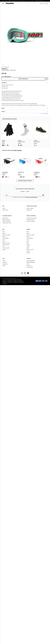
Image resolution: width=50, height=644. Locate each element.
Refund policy (5, 218)
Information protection (31, 220)
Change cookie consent (7, 223)
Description (4, 83)
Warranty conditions (6, 220)
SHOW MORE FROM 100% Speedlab (25, 181)
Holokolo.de (16, 282)
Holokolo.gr (5, 283)
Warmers (28, 251)
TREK (28, 264)
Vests (3, 246)
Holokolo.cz (5, 281)
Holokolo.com (10, 282)
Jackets (4, 237)
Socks (4, 241)
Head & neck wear (6, 245)
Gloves (4, 240)
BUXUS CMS (10, 280)
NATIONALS (29, 266)
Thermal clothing (5, 238)
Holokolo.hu (15, 281)
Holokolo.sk (19, 280)
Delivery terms (29, 210)
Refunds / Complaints (6, 221)
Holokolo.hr (21, 282)
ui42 (15, 280)
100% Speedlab (5, 67)
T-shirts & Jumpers (6, 248)
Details (3, 108)
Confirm (43, 195)
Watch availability (23, 79)
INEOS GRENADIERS (31, 262)
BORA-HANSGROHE (31, 261)
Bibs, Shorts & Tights (6, 235)
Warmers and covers (6, 243)
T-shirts (28, 246)
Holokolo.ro (21, 281)
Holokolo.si (5, 282)
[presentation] (2, 133)
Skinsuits (4, 250)
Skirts (28, 248)
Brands (4, 266)
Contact (4, 208)
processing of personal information (31, 197)
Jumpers (28, 245)
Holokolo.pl (10, 281)
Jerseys (4, 233)
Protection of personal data (32, 218)
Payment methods (30, 208)
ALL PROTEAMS (30, 267)
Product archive (5, 210)
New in (4, 232)
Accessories (5, 262)
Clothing (4, 261)
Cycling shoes (5, 264)
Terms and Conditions (31, 221)
